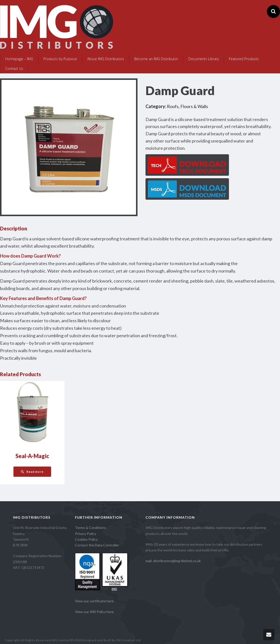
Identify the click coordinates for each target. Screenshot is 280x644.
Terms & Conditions (91, 528)
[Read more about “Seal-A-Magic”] (32, 472)
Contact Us (14, 69)
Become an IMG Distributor (156, 59)
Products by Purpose (60, 59)
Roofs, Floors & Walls (187, 106)
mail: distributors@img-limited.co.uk (173, 561)
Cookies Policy (86, 539)
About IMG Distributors (106, 59)
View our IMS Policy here (94, 612)
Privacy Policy (86, 534)
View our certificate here (94, 601)
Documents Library (204, 59)
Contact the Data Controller (97, 545)
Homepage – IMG (19, 59)
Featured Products (244, 59)
